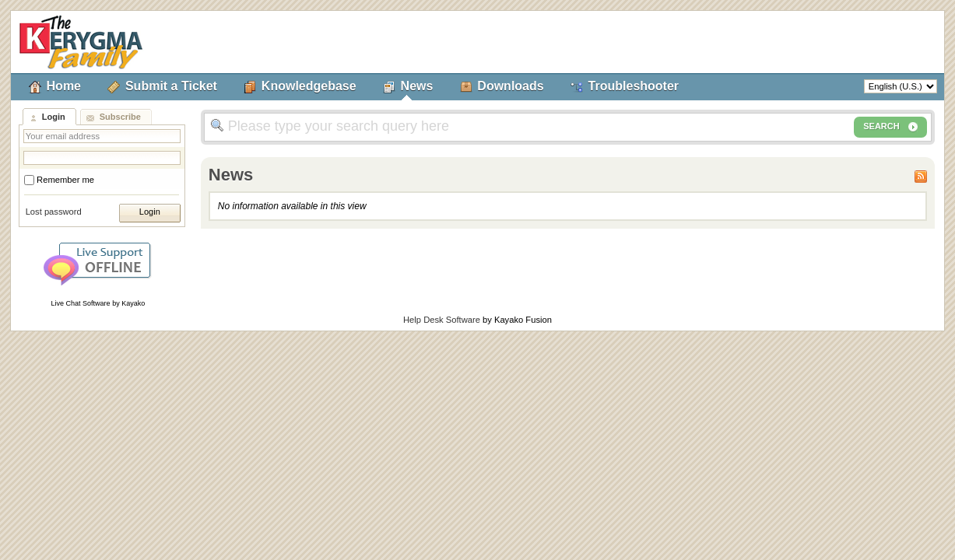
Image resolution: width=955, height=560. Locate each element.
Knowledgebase (309, 86)
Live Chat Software (81, 303)
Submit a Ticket (171, 86)
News (417, 86)
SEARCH (890, 127)
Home (64, 86)
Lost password (54, 212)
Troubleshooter (634, 86)
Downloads (510, 86)
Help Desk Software (442, 320)
